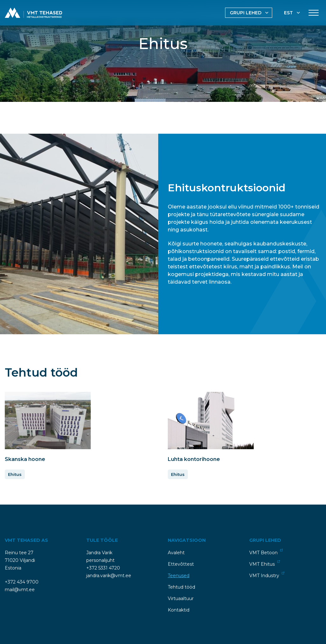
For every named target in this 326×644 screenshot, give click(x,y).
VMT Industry (267, 573)
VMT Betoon (266, 551)
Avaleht (176, 551)
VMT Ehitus (265, 562)
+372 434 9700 (22, 580)
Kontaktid (179, 608)
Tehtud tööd (181, 585)
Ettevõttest (181, 563)
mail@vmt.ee (20, 588)
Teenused (179, 574)
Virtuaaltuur (181, 597)
